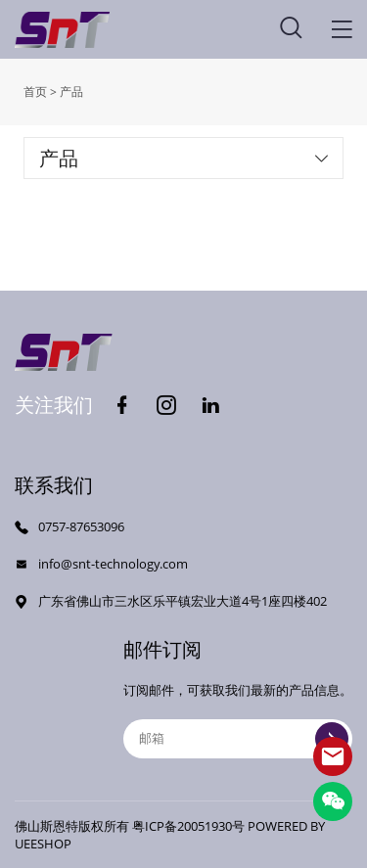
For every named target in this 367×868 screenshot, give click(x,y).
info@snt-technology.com (113, 564)
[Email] (238, 739)
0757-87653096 (81, 526)
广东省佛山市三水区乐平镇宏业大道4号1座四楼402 (183, 601)
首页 (35, 91)
